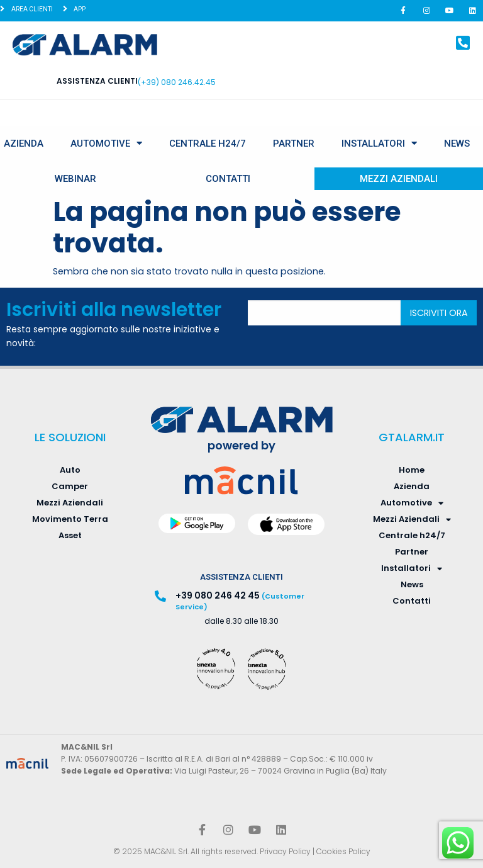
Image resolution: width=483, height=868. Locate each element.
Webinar (75, 179)
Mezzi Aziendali (399, 179)
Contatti (228, 179)
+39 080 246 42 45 (218, 595)
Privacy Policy (285, 851)
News (457, 144)
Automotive (106, 143)
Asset (70, 535)
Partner (294, 144)
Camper (70, 486)
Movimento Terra (70, 519)
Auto (70, 470)
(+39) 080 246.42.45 (177, 82)
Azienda (24, 144)
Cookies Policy (343, 851)
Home (412, 470)
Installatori (379, 143)
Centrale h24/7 (208, 144)
